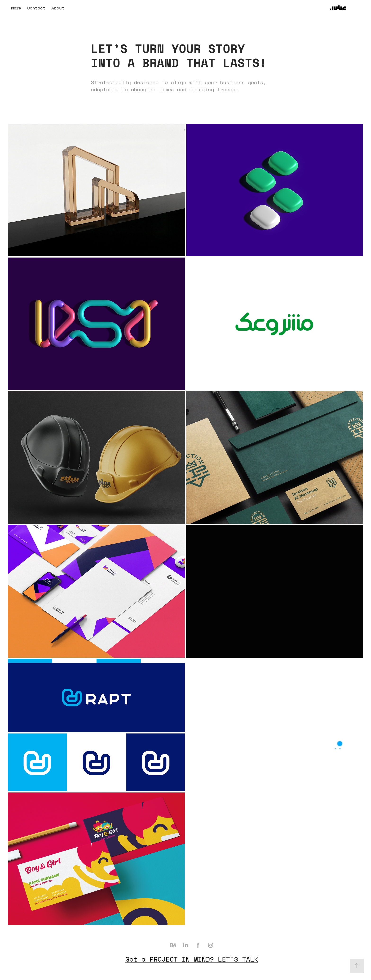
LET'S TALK (238, 959)
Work (16, 8)
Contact (36, 8)
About (58, 8)
